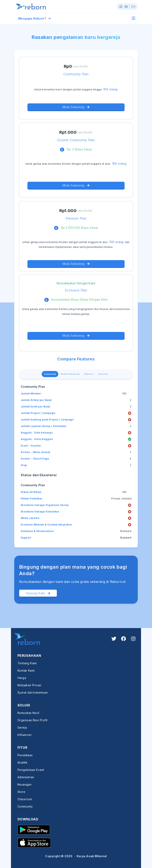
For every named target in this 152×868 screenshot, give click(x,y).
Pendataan (25, 755)
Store (21, 792)
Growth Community (70, 374)
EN (133, 7)
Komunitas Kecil (28, 713)
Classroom (25, 799)
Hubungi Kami (38, 593)
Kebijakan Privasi (29, 685)
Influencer (25, 735)
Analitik (22, 762)
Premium (89, 374)
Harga (22, 678)
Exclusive (103, 374)
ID (126, 7)
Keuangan (24, 784)
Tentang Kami (27, 663)
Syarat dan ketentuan (33, 692)
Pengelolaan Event (31, 770)
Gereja (22, 727)
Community (50, 374)
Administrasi (26, 777)
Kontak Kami (26, 670)
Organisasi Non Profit (32, 720)
